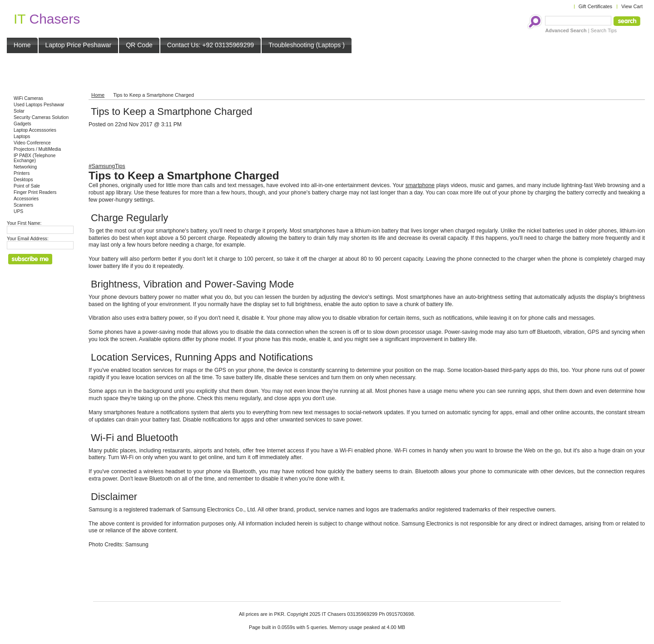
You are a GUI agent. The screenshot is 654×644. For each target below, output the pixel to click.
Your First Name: (24, 223)
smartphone (420, 185)
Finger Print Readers (35, 192)
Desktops (23, 180)
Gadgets (22, 124)
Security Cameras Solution (41, 117)
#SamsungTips (107, 166)
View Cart (632, 6)
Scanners (23, 205)
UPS (18, 211)
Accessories (26, 199)
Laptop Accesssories (35, 130)
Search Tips (604, 30)
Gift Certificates (595, 6)
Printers (22, 173)
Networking (25, 167)
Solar (19, 111)
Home (98, 95)
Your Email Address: (28, 239)
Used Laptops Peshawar (39, 105)
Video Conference (32, 143)
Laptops (22, 136)
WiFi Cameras (28, 98)
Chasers (47, 19)
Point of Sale (27, 186)
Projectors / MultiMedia (37, 149)
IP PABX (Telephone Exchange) (35, 158)
